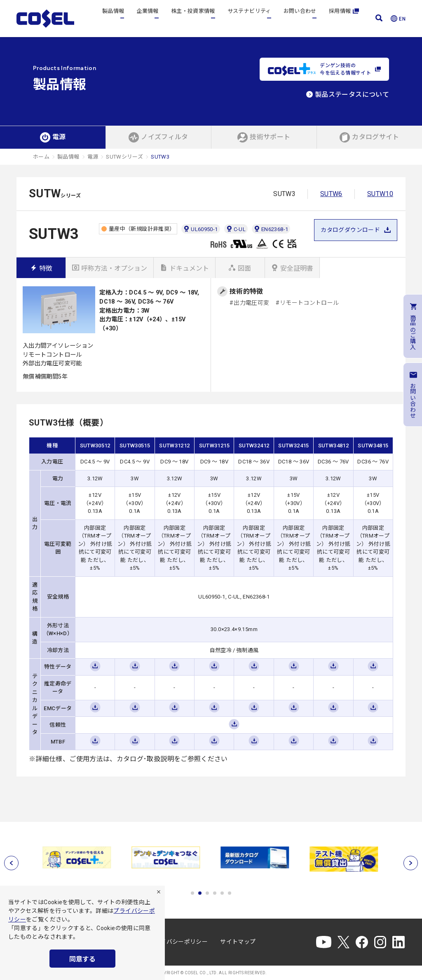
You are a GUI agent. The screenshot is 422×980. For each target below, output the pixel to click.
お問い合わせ (300, 18)
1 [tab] (192, 893)
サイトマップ (238, 942)
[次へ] (411, 863)
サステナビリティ (249, 18)
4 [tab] (215, 893)
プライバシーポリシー (178, 942)
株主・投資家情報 (193, 18)
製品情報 (113, 18)
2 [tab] (200, 893)
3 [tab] (207, 893)
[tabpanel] (77, 857)
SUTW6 (331, 194)
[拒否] (159, 892)
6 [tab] (230, 893)
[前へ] (11, 863)
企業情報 (147, 18)
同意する (82, 959)
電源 (93, 157)
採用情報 (344, 18)
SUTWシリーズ (124, 157)
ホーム (41, 157)
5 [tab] (222, 893)
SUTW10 (380, 194)
